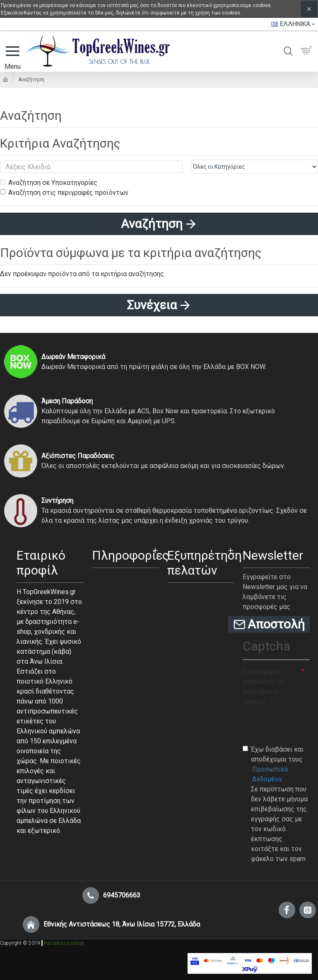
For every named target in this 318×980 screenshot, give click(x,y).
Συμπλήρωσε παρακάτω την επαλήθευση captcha (265, 687)
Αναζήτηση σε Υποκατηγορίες (49, 183)
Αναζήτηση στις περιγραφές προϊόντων (64, 193)
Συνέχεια (152, 305)
